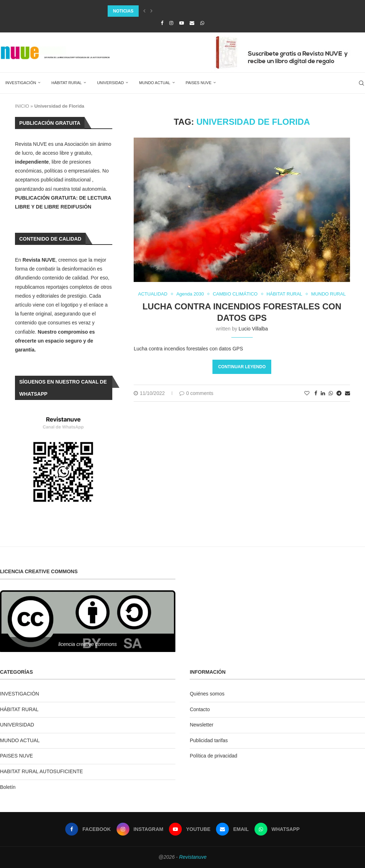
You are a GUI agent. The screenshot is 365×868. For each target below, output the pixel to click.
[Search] (361, 83)
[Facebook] (162, 23)
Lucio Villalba (253, 329)
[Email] (192, 23)
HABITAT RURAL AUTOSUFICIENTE (42, 771)
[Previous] (144, 11)
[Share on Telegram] (339, 393)
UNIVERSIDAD (110, 83)
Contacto (200, 709)
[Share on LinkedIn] (323, 393)
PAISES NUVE (199, 83)
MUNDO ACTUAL (155, 83)
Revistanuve (193, 857)
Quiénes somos (207, 694)
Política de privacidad (213, 756)
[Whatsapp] (202, 23)
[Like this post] (307, 393)
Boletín (8, 787)
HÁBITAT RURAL (66, 83)
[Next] (151, 11)
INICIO (22, 106)
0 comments (196, 393)
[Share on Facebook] (316, 393)
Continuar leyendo (242, 367)
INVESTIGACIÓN (21, 83)
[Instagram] (171, 23)
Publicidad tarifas (209, 740)
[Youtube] (182, 23)
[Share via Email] (348, 393)
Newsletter (201, 725)
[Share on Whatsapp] (331, 393)
